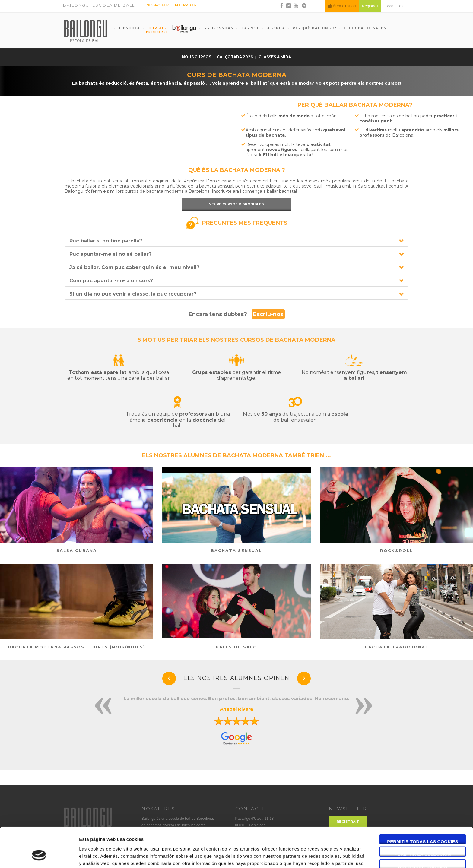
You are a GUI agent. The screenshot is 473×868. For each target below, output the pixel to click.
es (401, 6)
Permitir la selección (423, 820)
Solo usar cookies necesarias (423, 833)
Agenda (276, 28)
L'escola (129, 28)
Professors (218, 28)
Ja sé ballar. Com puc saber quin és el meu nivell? (134, 267)
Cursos (154, 30)
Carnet (249, 28)
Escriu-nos (268, 314)
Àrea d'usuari (342, 6)
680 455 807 (186, 5)
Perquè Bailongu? (315, 28)
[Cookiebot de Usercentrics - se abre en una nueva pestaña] (39, 856)
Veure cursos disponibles (237, 204)
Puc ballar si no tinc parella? (106, 241)
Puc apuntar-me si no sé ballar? (110, 254)
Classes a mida (275, 57)
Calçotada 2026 (235, 57)
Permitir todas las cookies (423, 808)
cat (390, 6)
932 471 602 (158, 5)
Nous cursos (197, 57)
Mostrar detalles (324, 856)
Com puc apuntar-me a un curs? (111, 281)
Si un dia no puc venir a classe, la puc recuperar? (133, 294)
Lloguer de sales (365, 28)
